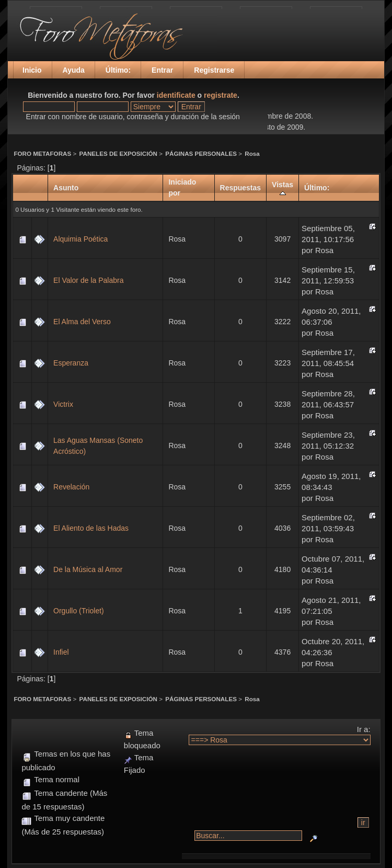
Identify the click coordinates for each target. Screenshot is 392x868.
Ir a (363, 729)
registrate (221, 95)
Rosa (252, 153)
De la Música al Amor (88, 569)
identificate (176, 95)
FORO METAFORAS (42, 153)
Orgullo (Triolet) (79, 611)
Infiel (61, 652)
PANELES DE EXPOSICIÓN (118, 153)
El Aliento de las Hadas (91, 528)
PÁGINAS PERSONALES (201, 153)
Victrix (63, 404)
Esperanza (71, 363)
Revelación (71, 487)
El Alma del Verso (82, 322)
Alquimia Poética (80, 239)
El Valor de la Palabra (88, 280)
